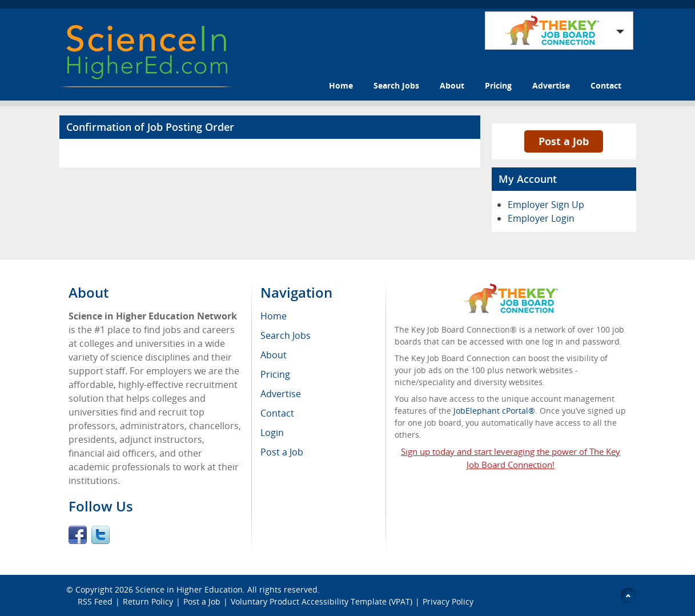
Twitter (101, 535)
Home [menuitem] (274, 316)
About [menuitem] (274, 355)
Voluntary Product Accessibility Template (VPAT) (322, 601)
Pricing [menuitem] (275, 374)
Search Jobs (396, 85)
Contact (606, 85)
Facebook (78, 535)
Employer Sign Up (546, 205)
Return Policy (148, 601)
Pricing (498, 85)
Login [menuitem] (272, 433)
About (452, 85)
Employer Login (541, 218)
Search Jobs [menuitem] (286, 335)
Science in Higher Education (189, 589)
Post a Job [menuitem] (282, 452)
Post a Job (564, 141)
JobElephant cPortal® (494, 411)
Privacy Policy (449, 601)
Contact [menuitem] (277, 413)
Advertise (551, 85)
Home (341, 85)
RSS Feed (95, 601)
